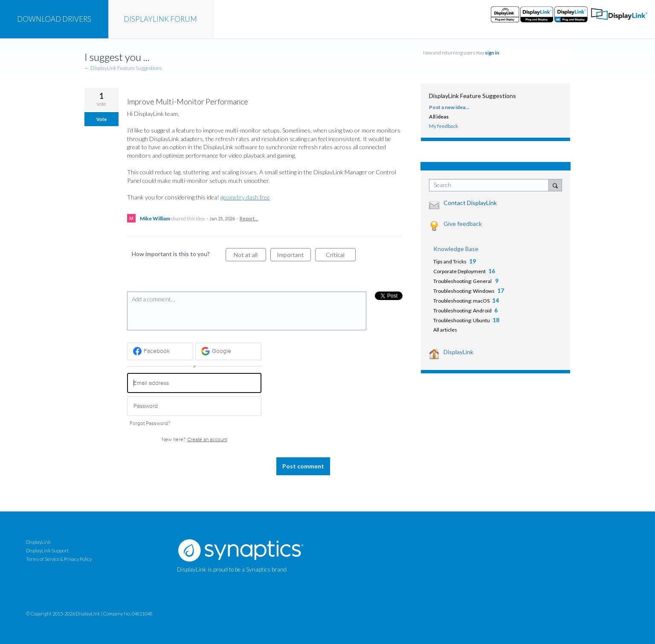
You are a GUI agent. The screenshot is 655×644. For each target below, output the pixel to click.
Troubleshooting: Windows (464, 291)
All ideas (439, 117)
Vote (101, 119)
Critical (341, 256)
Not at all (250, 256)
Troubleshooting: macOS (461, 301)
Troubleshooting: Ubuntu (462, 320)
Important (294, 256)
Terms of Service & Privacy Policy (59, 559)
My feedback (443, 126)
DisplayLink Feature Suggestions (472, 96)
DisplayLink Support (47, 550)
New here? (194, 440)
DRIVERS (54, 19)
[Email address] (194, 383)
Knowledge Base (456, 249)
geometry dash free (245, 197)
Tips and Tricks (450, 261)
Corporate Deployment (459, 271)
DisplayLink (458, 352)
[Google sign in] (228, 351)
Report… (249, 218)
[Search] (555, 185)
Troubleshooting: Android (462, 310)
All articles (445, 330)
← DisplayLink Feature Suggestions (123, 68)
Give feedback (463, 224)
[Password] (194, 406)
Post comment (303, 466)
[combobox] (491, 185)
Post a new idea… (449, 107)
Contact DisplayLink (470, 203)
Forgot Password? (150, 423)
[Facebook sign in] (160, 351)
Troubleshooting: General (463, 281)
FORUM (160, 19)
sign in (492, 53)
